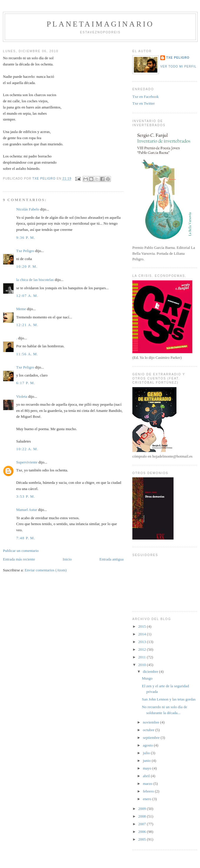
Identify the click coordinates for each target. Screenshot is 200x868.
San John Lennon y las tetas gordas (169, 699)
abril (147, 776)
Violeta (22, 396)
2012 (142, 649)
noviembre (152, 722)
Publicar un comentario (21, 551)
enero (148, 799)
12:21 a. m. (27, 325)
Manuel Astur (27, 510)
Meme (21, 309)
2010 (142, 665)
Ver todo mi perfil (178, 66)
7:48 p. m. (26, 538)
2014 (142, 634)
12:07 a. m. (27, 296)
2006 (142, 832)
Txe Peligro (25, 251)
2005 (142, 839)
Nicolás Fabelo (28, 209)
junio (147, 761)
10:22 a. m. (27, 449)
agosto (148, 745)
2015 (142, 626)
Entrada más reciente (19, 559)
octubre (149, 730)
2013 (142, 642)
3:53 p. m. (26, 496)
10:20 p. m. (27, 266)
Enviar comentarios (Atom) (46, 570)
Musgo (147, 678)
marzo (148, 784)
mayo (148, 768)
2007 (142, 824)
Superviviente (27, 462)
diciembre (151, 671)
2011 (142, 657)
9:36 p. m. (26, 237)
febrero (149, 791)
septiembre (152, 738)
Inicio (67, 559)
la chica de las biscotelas (35, 280)
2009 (142, 809)
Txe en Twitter (144, 103)
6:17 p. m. (26, 383)
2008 (142, 816)
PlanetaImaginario (100, 24)
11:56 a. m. (27, 354)
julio (147, 753)
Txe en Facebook (146, 97)
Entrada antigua (111, 559)
